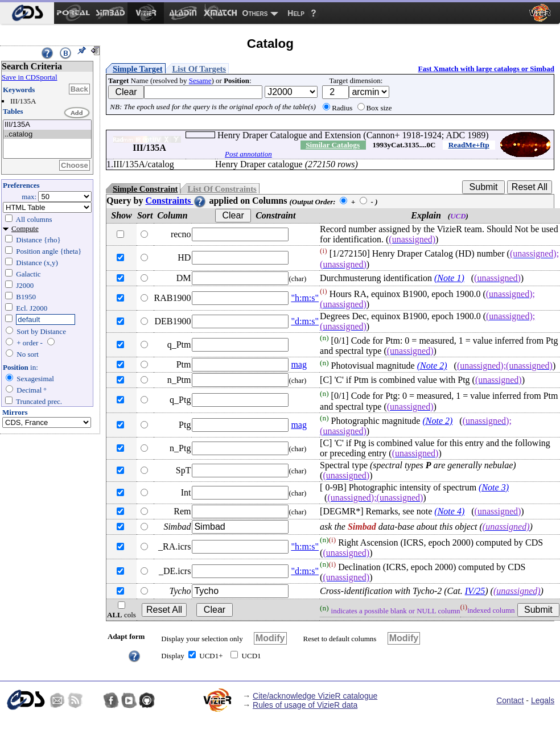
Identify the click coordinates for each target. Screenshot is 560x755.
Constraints (176, 201)
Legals (543, 700)
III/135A (47, 125)
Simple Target (138, 69)
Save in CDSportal (30, 77)
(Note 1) (449, 278)
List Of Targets (199, 69)
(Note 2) (432, 366)
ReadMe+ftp (469, 145)
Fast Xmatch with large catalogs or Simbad (486, 69)
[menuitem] (27, 13)
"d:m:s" (305, 321)
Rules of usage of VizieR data (305, 705)
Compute (25, 228)
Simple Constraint (145, 189)
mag (299, 364)
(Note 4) (449, 511)
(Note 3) (494, 487)
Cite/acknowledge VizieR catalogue (315, 696)
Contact (510, 700)
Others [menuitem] (255, 13)
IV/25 (475, 591)
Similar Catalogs (333, 145)
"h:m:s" (305, 298)
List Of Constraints (222, 189)
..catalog (47, 135)
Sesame (200, 81)
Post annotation (248, 154)
